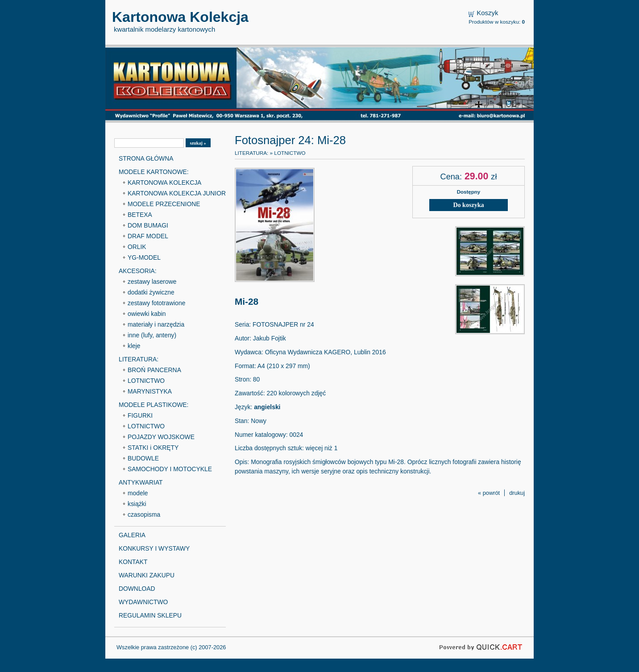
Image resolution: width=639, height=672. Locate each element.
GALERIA (132, 535)
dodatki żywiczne (151, 292)
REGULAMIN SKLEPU (150, 615)
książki (137, 504)
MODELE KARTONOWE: (154, 172)
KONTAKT (133, 562)
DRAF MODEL (148, 236)
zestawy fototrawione (156, 303)
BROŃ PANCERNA (154, 370)
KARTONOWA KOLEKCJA (164, 183)
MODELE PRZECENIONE (164, 204)
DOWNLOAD (137, 589)
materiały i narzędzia (156, 324)
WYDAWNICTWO (143, 602)
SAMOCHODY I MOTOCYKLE (170, 469)
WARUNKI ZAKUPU (147, 575)
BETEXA (140, 215)
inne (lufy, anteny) (152, 335)
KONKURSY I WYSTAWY (154, 548)
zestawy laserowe (152, 282)
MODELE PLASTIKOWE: (154, 405)
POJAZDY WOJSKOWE (161, 437)
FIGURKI (140, 415)
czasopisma (144, 514)
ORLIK (137, 247)
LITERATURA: (139, 359)
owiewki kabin (147, 314)
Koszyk (487, 13)
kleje (134, 346)
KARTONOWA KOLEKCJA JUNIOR (177, 193)
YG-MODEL (144, 257)
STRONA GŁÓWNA (146, 158)
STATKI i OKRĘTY (153, 448)
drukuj (517, 493)
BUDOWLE (143, 458)
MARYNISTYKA (150, 391)
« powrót (489, 493)
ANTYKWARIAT (141, 482)
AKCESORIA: (138, 271)
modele (138, 493)
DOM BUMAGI (148, 225)
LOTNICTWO (146, 381)
